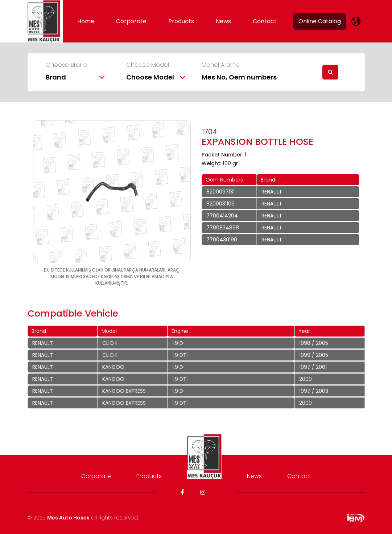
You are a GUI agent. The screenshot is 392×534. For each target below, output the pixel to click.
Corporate (131, 21)
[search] (330, 72)
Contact (265, 21)
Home (86, 21)
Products (181, 21)
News (223, 21)
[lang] (356, 21)
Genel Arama (221, 65)
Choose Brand (67, 65)
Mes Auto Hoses (68, 518)
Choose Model (148, 65)
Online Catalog (320, 21)
